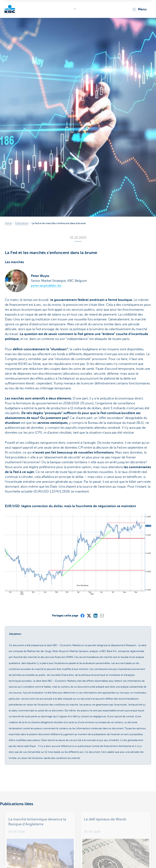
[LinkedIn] (95, 615)
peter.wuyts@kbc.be (46, 286)
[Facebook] (82, 615)
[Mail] (102, 615)
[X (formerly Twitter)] (89, 615)
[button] (139, 9)
